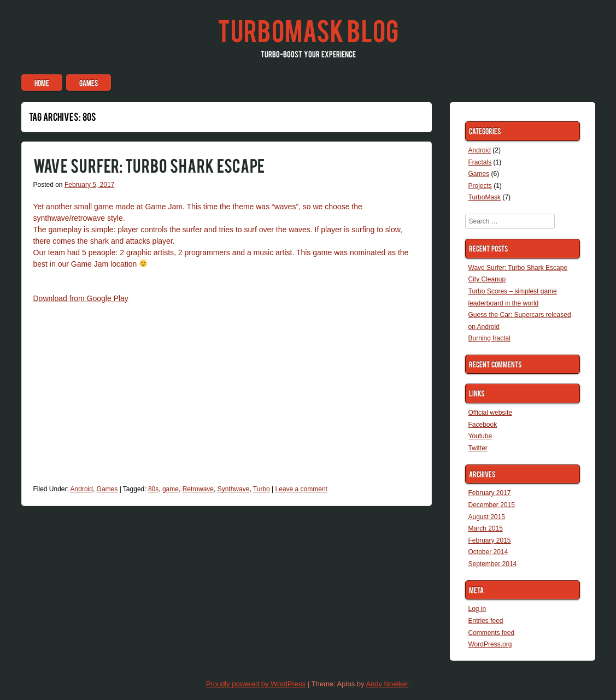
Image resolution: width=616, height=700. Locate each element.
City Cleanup (487, 279)
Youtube (480, 436)
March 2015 (486, 528)
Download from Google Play (81, 298)
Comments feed (492, 633)
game (171, 489)
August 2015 (487, 517)
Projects (480, 186)
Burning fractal (489, 338)
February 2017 (490, 493)
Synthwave (234, 489)
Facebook (483, 425)
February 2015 (490, 540)
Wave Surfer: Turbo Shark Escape (149, 165)
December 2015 (492, 505)
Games (89, 83)
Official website (490, 413)
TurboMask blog (308, 30)
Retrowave (198, 489)
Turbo (262, 489)
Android (82, 489)
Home (42, 83)
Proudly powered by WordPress (256, 684)
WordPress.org (490, 644)
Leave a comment (301, 489)
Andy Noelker (387, 684)
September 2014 (493, 564)
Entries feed (486, 621)
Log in (477, 609)
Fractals (480, 162)
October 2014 (488, 552)
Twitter (478, 448)
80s (153, 489)
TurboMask (485, 197)
